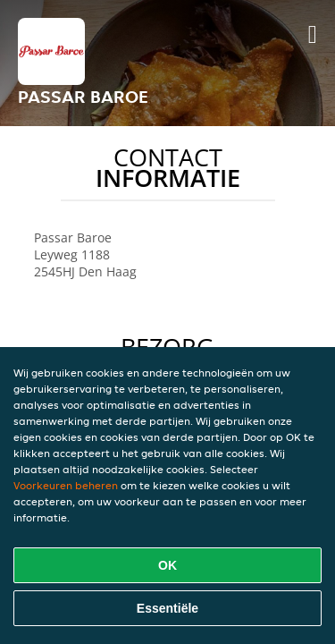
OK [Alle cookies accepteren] (167, 565)
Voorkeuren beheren (66, 485)
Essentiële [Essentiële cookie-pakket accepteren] (167, 608)
